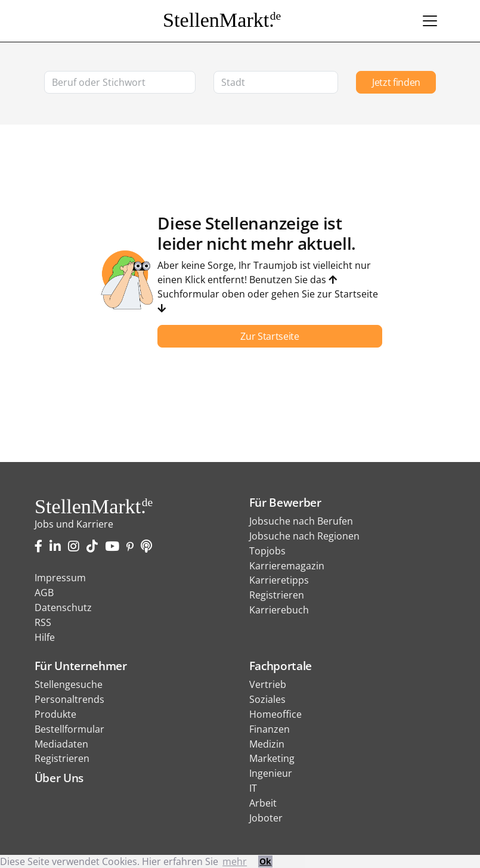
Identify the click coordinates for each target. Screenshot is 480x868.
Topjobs (267, 551)
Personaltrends (69, 699)
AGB (44, 593)
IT (253, 788)
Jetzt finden (396, 82)
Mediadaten (61, 744)
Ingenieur (271, 773)
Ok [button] (265, 861)
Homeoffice (275, 714)
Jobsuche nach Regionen (304, 536)
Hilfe (45, 637)
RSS (43, 622)
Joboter (266, 818)
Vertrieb (268, 684)
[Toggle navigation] (430, 21)
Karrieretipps (279, 580)
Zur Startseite (270, 336)
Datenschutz (63, 607)
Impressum (60, 578)
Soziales (267, 699)
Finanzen (270, 729)
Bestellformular (69, 729)
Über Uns (59, 778)
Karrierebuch (279, 610)
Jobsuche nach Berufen (301, 521)
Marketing (272, 758)
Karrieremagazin (287, 566)
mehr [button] (235, 861)
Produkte (55, 714)
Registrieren (277, 595)
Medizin (267, 744)
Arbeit (263, 803)
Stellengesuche (69, 684)
